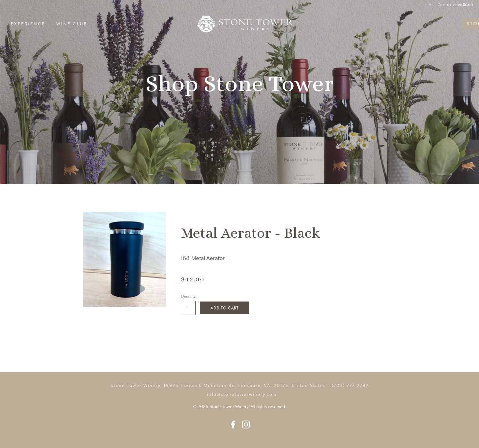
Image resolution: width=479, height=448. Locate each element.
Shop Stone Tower (239, 83)
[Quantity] (188, 308)
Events (457, 24)
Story (427, 24)
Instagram (246, 425)
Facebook (233, 425)
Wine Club (72, 24)
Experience (28, 24)
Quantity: (189, 296)
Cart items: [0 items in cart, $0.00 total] (455, 5)
